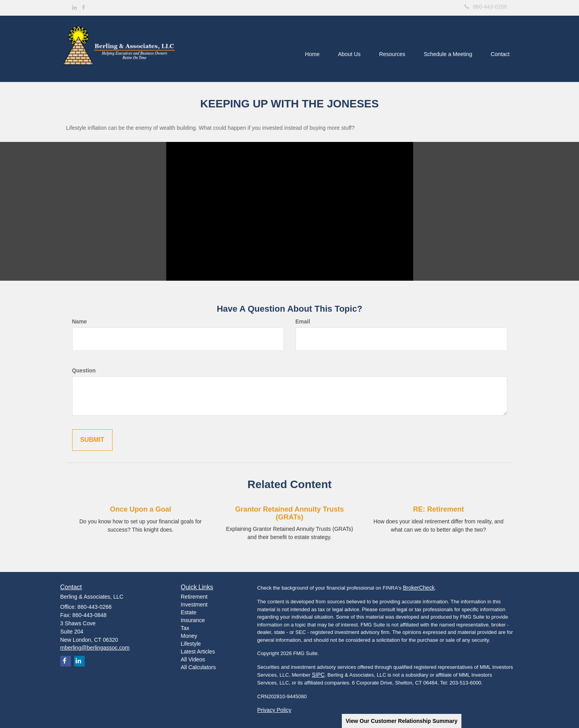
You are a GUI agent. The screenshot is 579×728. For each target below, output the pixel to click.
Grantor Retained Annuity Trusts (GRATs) (289, 513)
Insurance (193, 620)
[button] (345, 49)
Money (189, 636)
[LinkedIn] (74, 7)
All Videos (193, 659)
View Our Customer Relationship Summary (402, 721)
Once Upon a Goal (140, 509)
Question (84, 370)
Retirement (194, 597)
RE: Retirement (438, 509)
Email (303, 321)
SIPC (318, 675)
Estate (189, 612)
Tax (185, 628)
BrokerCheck (419, 588)
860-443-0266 (486, 7)
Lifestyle (191, 644)
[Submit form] (92, 440)
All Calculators (198, 667)
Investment (194, 605)
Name (80, 321)
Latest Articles (198, 652)
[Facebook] (83, 7)
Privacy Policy (274, 710)
